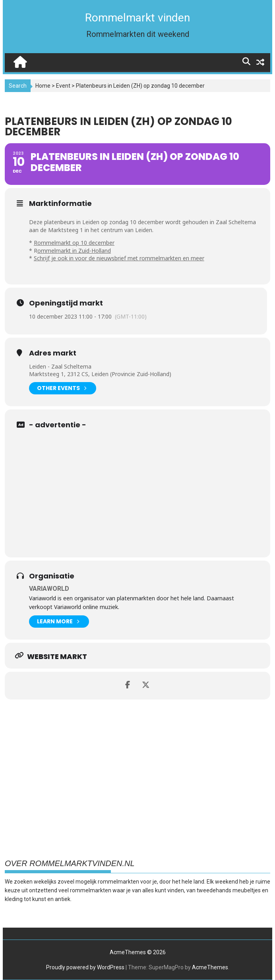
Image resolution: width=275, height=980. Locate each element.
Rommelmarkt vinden (137, 18)
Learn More (58, 622)
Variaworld (49, 589)
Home (43, 86)
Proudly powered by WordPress (85, 967)
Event (63, 86)
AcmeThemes (210, 967)
